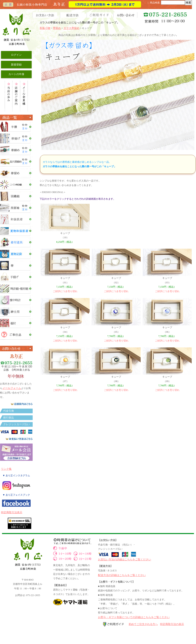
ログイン (16, 55)
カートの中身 (16, 74)
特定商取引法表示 (12, 512)
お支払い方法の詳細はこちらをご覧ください (125, 559)
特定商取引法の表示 (172, 624)
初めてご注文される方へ (143, 624)
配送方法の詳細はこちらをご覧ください (122, 575)
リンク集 (6, 469)
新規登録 (16, 65)
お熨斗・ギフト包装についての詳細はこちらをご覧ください (134, 617)
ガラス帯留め (71, 28)
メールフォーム (12, 388)
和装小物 (45, 28)
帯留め (57, 28)
